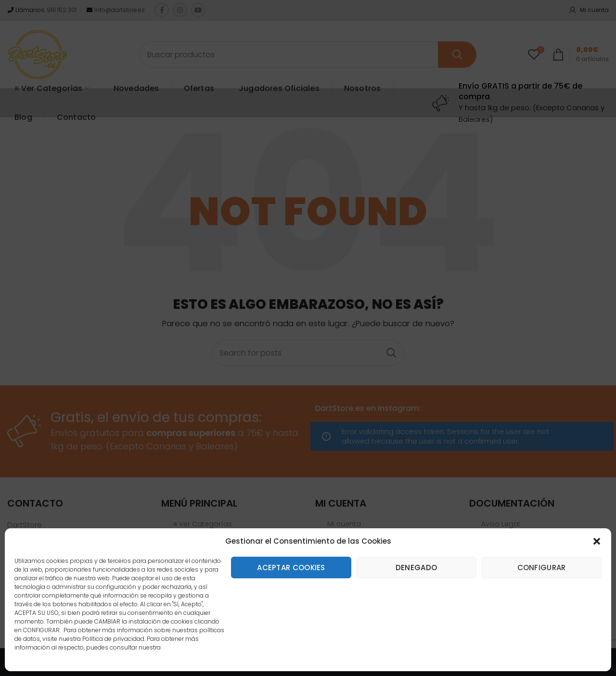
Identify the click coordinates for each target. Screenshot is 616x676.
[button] (597, 541)
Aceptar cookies (291, 568)
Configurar (542, 568)
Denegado (416, 568)
